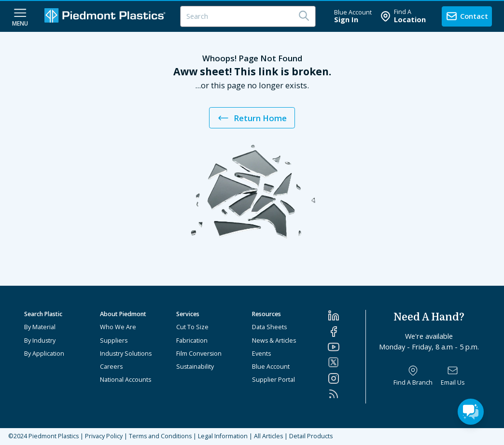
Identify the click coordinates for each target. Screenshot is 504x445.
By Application (44, 354)
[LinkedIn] (347, 316)
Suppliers (114, 341)
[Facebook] (347, 332)
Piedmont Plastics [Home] (54, 436)
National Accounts (126, 380)
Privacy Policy (104, 436)
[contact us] (467, 16)
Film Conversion (199, 354)
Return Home (252, 118)
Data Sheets (269, 327)
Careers (111, 367)
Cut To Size (192, 327)
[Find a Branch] (413, 376)
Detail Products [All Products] (311, 436)
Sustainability (195, 367)
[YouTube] (347, 347)
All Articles (268, 436)
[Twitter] (347, 362)
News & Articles (274, 341)
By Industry (40, 341)
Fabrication (192, 341)
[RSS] (347, 394)
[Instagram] (347, 378)
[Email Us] (453, 376)
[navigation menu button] (20, 16)
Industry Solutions (126, 354)
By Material (40, 327)
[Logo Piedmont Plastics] (106, 16)
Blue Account (271, 367)
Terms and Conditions (160, 436)
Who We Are (118, 327)
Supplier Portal (273, 380)
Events (261, 354)
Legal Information (223, 436)
